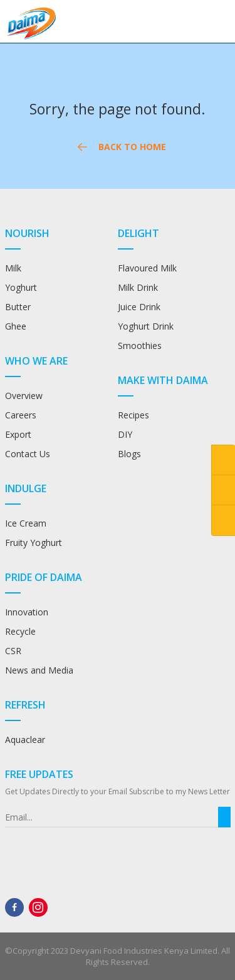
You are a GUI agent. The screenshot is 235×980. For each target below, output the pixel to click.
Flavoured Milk (147, 268)
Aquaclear (25, 740)
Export (18, 434)
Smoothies (140, 346)
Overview (24, 396)
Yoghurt (21, 287)
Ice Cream (26, 523)
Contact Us (28, 454)
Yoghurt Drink (146, 326)
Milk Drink (138, 287)
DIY (125, 434)
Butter (18, 307)
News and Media (39, 670)
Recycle (20, 631)
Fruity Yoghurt (34, 543)
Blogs (129, 454)
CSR (13, 651)
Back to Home (119, 147)
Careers (21, 415)
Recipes (135, 415)
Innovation (27, 612)
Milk (13, 268)
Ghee (16, 326)
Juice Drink (139, 307)
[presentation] (87, 852)
